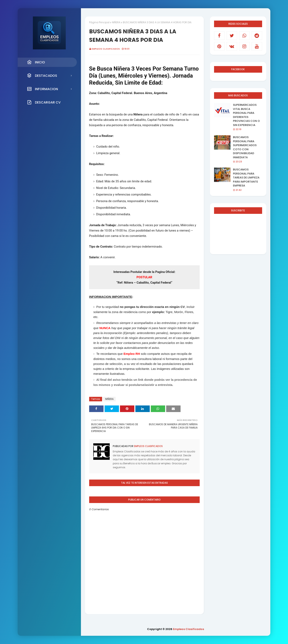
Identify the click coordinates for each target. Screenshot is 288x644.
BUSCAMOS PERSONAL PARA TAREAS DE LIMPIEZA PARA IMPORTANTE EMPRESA (246, 178)
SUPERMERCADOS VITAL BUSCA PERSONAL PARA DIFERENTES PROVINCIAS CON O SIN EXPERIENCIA (246, 115)
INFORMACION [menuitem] (42, 89)
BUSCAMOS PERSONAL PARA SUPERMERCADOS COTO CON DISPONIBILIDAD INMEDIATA (245, 147)
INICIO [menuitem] (36, 62)
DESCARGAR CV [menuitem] (44, 102)
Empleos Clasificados (106, 49)
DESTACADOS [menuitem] (42, 76)
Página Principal (99, 22)
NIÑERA (116, 22)
